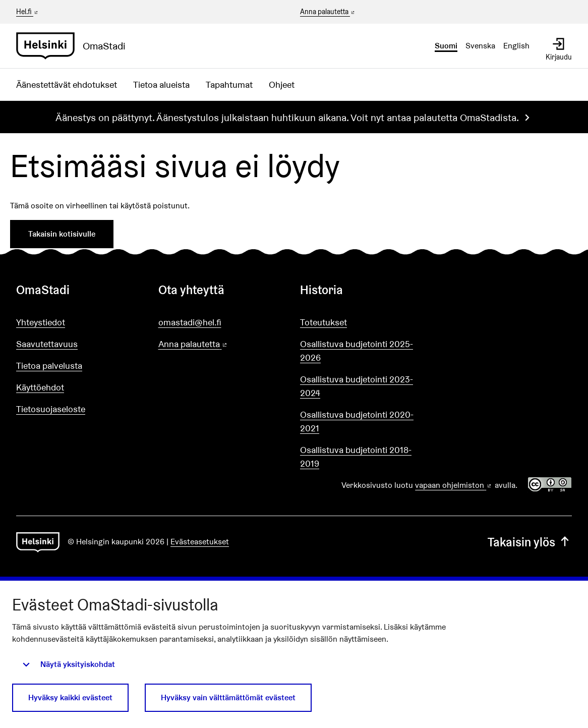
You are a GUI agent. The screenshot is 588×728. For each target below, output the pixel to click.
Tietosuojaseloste (51, 409)
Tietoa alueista (161, 85)
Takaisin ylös (530, 542)
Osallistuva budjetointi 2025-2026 (357, 351)
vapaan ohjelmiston (454, 485)
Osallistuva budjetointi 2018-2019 (356, 457)
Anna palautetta (328, 12)
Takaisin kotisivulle (62, 234)
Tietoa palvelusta (49, 366)
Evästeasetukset (200, 542)
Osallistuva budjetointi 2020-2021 (357, 421)
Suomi (446, 46)
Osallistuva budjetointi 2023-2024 (357, 386)
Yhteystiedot (41, 322)
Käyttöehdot (40, 387)
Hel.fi (28, 12)
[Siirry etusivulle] (75, 46)
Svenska (480, 46)
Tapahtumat (229, 85)
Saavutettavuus (47, 344)
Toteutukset (324, 322)
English (516, 46)
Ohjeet (282, 85)
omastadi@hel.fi (190, 322)
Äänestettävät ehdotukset (67, 85)
